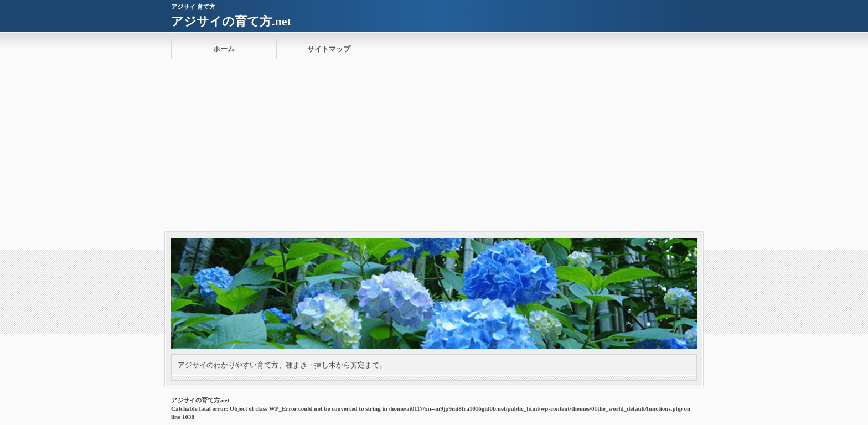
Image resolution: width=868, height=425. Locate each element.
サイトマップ (329, 49)
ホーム (224, 49)
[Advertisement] (434, 149)
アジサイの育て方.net (231, 21)
